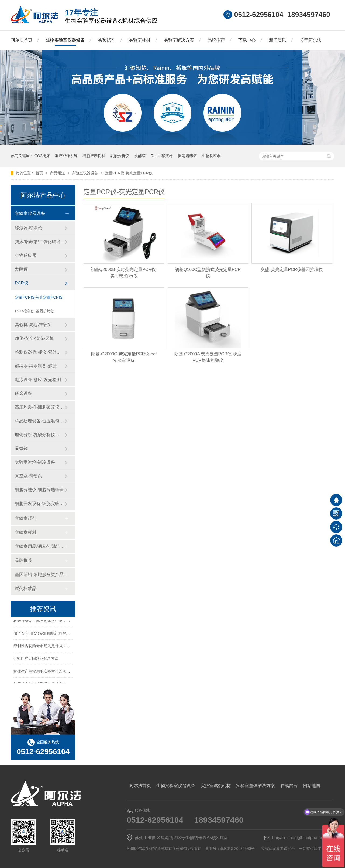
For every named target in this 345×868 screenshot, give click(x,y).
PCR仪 (22, 283)
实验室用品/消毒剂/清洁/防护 (40, 546)
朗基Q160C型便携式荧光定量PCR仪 (208, 273)
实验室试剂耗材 (216, 786)
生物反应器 (211, 156)
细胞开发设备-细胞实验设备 (40, 503)
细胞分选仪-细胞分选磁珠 (39, 490)
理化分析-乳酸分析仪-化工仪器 (40, 435)
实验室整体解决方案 (256, 786)
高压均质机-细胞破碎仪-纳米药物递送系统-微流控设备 (40, 407)
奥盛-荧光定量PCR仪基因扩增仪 (292, 269)
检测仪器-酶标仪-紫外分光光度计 (40, 352)
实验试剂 (107, 40)
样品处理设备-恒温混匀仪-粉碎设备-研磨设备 (40, 421)
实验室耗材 (140, 40)
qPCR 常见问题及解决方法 (36, 659)
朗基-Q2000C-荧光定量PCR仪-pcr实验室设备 (124, 357)
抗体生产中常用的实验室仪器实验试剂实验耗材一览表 (59, 672)
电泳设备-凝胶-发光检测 (38, 380)
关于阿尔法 (310, 40)
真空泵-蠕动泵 (28, 476)
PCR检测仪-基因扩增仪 (35, 311)
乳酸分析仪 (120, 156)
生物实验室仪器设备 (65, 40)
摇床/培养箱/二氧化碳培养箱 (40, 242)
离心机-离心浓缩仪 (33, 325)
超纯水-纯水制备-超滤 (36, 366)
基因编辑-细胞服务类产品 (39, 574)
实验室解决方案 (179, 40)
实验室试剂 (26, 518)
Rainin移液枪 (162, 156)
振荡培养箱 (187, 156)
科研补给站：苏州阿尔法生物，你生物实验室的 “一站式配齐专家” (68, 621)
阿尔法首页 (22, 40)
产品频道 (58, 173)
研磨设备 (23, 393)
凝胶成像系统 (66, 156)
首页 (40, 173)
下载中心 (247, 40)
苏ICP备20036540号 (237, 849)
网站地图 (312, 786)
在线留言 (289, 786)
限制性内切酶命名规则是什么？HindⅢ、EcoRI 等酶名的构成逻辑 (68, 647)
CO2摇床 (42, 156)
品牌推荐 (216, 40)
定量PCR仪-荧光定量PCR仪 (129, 173)
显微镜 (21, 448)
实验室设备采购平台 (278, 849)
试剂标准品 (26, 589)
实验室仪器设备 (85, 173)
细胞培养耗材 (94, 156)
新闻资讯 (278, 40)
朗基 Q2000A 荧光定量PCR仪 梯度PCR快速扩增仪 (208, 357)
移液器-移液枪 (28, 228)
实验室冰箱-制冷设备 (35, 462)
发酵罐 (140, 156)
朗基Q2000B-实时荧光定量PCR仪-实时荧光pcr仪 (124, 273)
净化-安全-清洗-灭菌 (34, 338)
